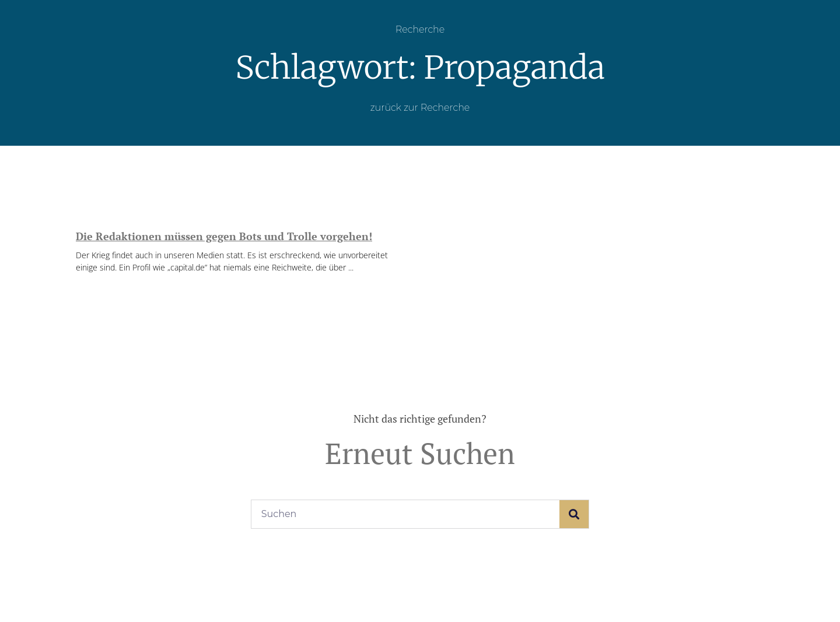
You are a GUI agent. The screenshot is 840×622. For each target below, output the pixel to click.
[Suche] (574, 514)
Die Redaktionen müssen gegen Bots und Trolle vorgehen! (224, 236)
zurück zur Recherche (420, 108)
